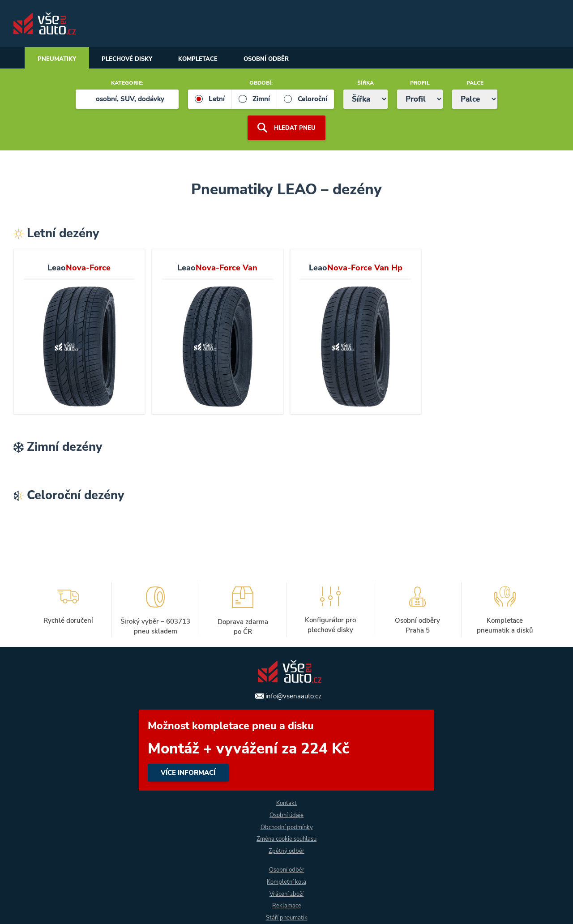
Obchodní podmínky (287, 827)
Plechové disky (133, 59)
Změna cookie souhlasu (286, 839)
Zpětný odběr (287, 851)
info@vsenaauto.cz (293, 696)
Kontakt (287, 802)
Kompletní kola (286, 882)
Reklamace (286, 906)
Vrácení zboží (286, 894)
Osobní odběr (282, 59)
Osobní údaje (286, 815)
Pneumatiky (59, 59)
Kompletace (209, 59)
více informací (286, 750)
